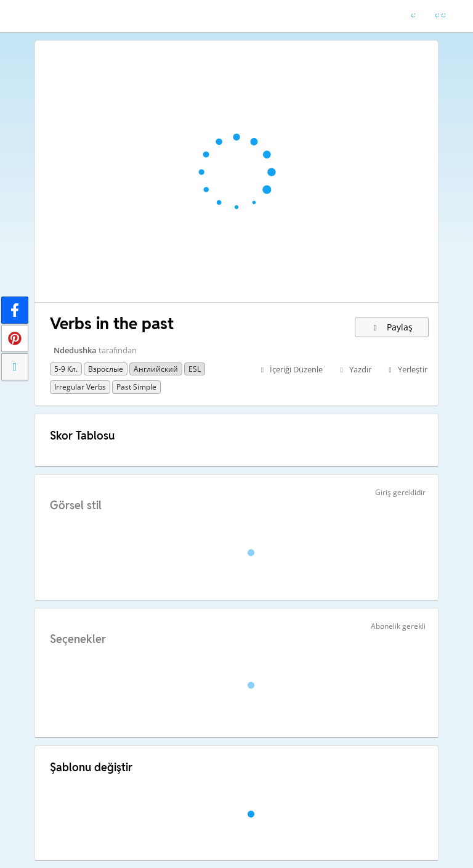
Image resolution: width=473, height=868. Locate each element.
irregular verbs (80, 387)
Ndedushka (75, 350)
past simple (136, 387)
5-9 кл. (66, 369)
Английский (156, 369)
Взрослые (106, 369)
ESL (195, 369)
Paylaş (392, 327)
